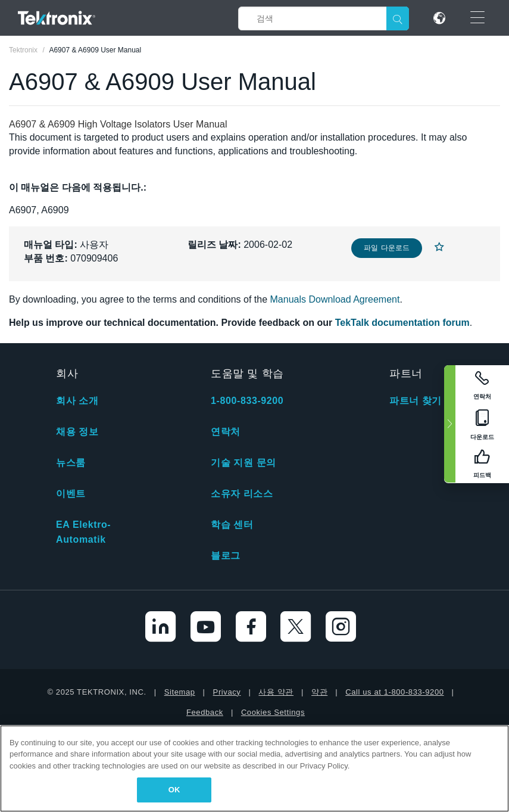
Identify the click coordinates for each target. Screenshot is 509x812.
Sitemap (180, 692)
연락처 (226, 432)
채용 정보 (77, 432)
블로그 (226, 556)
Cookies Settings (273, 712)
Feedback (205, 712)
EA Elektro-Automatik (83, 532)
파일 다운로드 (387, 248)
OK (174, 790)
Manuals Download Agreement (335, 299)
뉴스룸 (71, 463)
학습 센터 (232, 525)
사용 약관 (276, 692)
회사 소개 (77, 401)
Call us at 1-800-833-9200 (394, 692)
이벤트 (71, 494)
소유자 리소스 (242, 494)
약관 (319, 692)
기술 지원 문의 (243, 463)
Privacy (227, 692)
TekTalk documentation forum (402, 323)
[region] (254, 769)
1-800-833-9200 (247, 401)
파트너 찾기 (416, 401)
